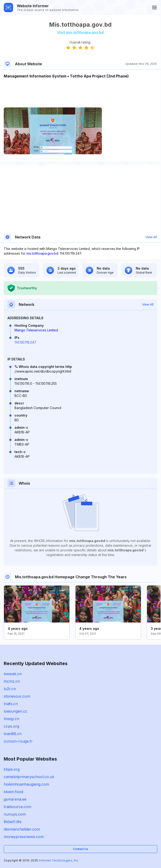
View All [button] (151, 237)
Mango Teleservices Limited (36, 330)
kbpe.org (12, 769)
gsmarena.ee (15, 799)
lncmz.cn (12, 681)
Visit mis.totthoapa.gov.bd (80, 32)
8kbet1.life (13, 822)
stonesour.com (17, 696)
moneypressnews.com (24, 837)
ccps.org (11, 726)
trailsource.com (18, 807)
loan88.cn (13, 734)
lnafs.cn (11, 704)
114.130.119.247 (25, 342)
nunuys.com (15, 814)
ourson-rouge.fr (18, 741)
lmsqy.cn (11, 719)
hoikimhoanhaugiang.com (26, 784)
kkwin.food (13, 792)
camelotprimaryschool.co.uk (29, 777)
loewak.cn (13, 674)
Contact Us (80, 849)
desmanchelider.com (22, 829)
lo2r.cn (10, 689)
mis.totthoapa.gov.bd (42, 253)
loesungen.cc (16, 711)
